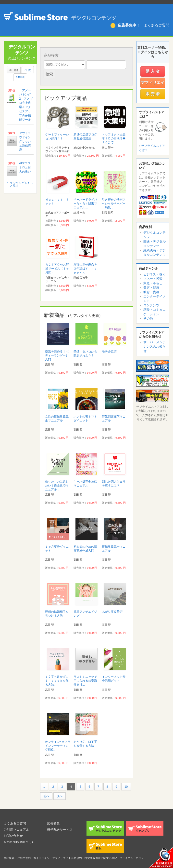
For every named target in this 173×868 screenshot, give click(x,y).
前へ (46, 796)
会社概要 (9, 858)
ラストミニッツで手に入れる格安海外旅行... (85, 681)
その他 (148, 319)
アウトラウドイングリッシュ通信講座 (25, 141)
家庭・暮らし (153, 283)
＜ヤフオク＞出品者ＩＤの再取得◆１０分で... (114, 138)
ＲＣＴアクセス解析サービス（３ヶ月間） (57, 269)
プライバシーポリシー (133, 858)
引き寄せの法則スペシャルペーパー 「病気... (115, 203)
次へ (60, 796)
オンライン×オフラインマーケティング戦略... (58, 746)
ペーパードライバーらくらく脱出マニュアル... (85, 203)
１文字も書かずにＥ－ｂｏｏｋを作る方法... (57, 681)
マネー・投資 (153, 279)
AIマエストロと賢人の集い (25, 167)
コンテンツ (151, 305)
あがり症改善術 (112, 612)
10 (126, 787)
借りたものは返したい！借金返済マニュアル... (57, 486)
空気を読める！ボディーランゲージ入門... (57, 355)
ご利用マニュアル (17, 829)
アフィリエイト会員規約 (67, 858)
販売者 (153, 94)
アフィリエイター (153, 84)
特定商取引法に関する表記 (101, 858)
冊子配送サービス (61, 829)
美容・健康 (151, 288)
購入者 (153, 71)
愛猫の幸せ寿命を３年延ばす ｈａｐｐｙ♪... (85, 269)
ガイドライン (41, 858)
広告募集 (54, 823)
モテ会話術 (109, 352)
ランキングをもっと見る (22, 184)
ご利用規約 (24, 858)
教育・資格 (151, 292)
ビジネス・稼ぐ (154, 274)
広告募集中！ (129, 25)
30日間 (13, 70)
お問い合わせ (14, 836)
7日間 (28, 70)
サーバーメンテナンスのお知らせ (154, 346)
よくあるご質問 (156, 25)
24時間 (20, 77)
